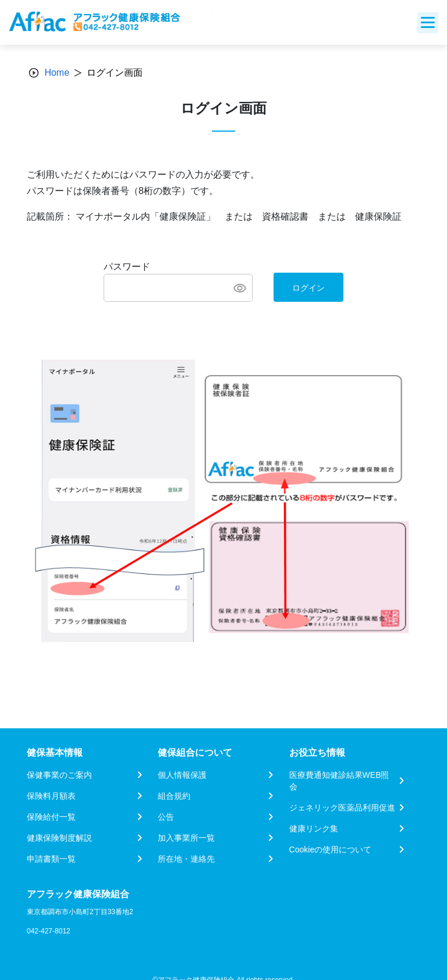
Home (57, 73)
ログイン (308, 288)
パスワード (127, 267)
